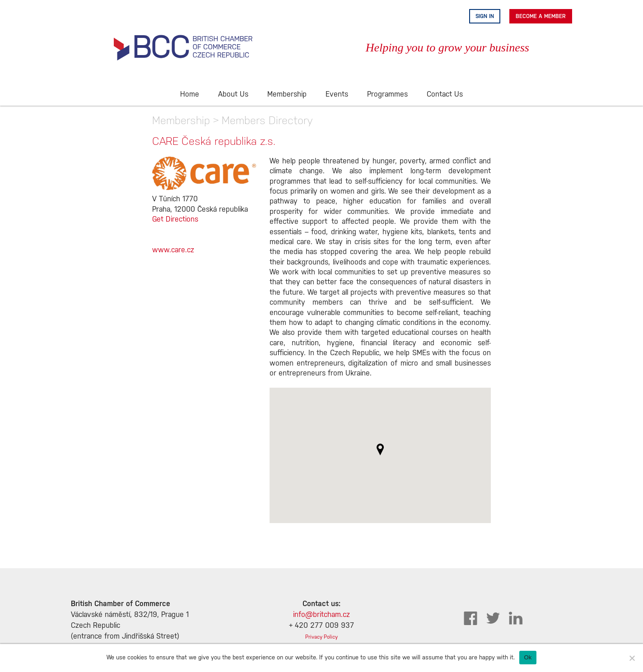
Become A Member (541, 16)
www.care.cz (173, 250)
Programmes (387, 95)
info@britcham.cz (321, 615)
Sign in (485, 16)
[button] (380, 450)
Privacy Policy (321, 637)
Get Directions (175, 220)
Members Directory (267, 120)
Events (337, 95)
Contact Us (445, 95)
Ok (528, 657)
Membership (287, 95)
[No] (632, 658)
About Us (233, 95)
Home (190, 95)
